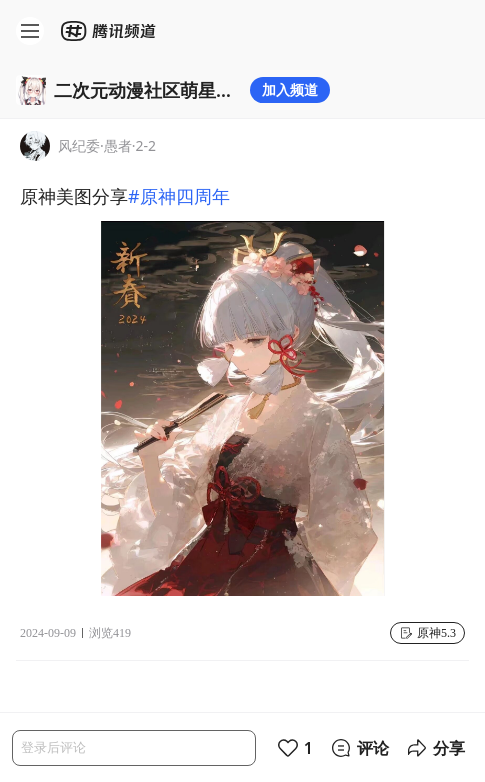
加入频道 (290, 89)
